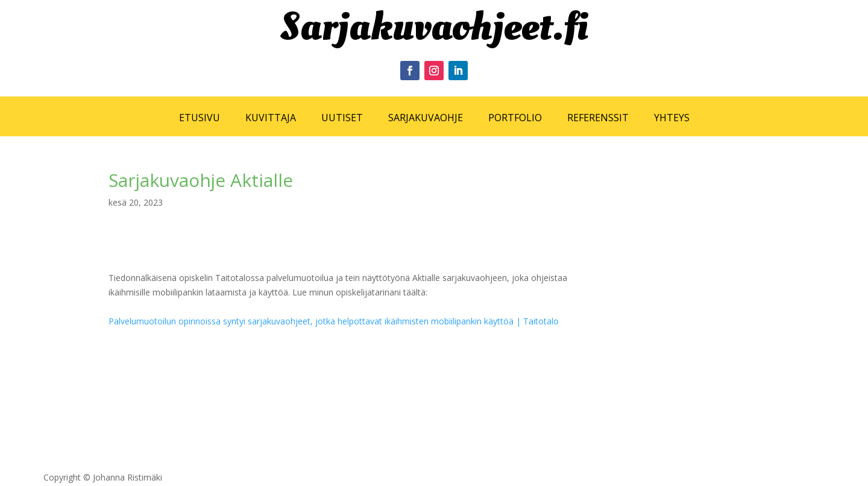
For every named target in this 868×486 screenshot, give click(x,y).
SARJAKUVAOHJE (426, 118)
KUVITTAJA (271, 118)
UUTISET (342, 118)
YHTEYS (672, 118)
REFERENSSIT (598, 118)
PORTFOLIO (515, 118)
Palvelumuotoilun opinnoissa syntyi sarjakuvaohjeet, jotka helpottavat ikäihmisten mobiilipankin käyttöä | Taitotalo (334, 321)
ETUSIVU (200, 118)
